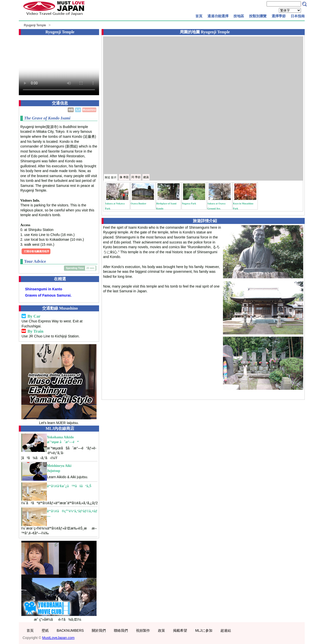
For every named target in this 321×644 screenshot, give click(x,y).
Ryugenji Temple (35, 25)
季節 (136, 177)
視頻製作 (143, 630)
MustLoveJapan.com (58, 638)
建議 (146, 177)
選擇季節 (279, 16)
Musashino (89, 110)
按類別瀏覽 (258, 16)
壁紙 (45, 630)
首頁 (199, 16)
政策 (162, 630)
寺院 (71, 110)
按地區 (239, 16)
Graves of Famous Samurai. (48, 295)
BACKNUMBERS (70, 630)
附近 (111, 177)
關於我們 (99, 630)
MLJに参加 (204, 630)
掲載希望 (180, 630)
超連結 (226, 630)
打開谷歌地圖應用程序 (37, 251)
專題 (124, 177)
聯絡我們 (121, 630)
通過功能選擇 (218, 16)
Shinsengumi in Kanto (44, 289)
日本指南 (298, 16)
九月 (78, 110)
